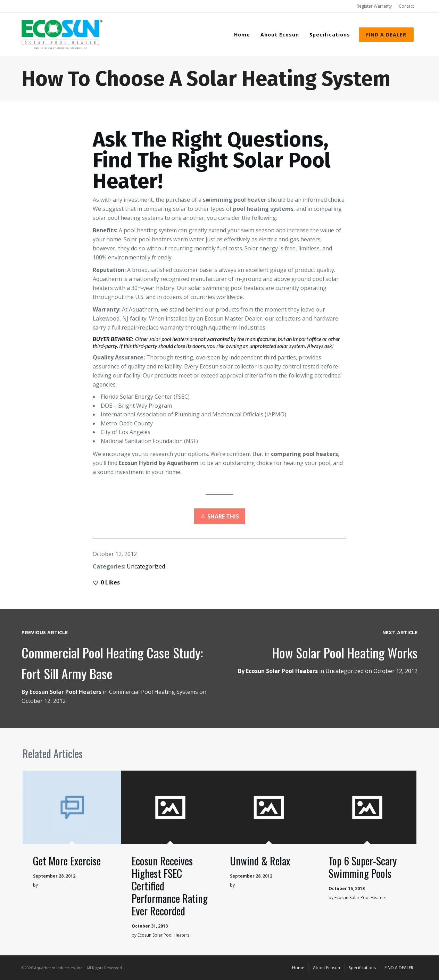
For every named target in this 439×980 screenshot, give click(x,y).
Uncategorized (146, 566)
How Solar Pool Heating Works (345, 653)
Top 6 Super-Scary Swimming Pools (363, 867)
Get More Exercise (67, 861)
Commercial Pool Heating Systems (154, 692)
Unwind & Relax (260, 861)
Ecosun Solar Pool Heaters (282, 671)
